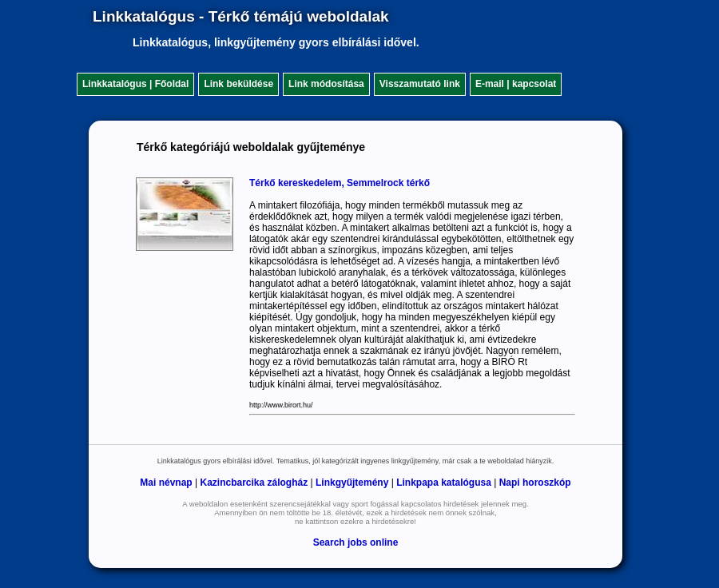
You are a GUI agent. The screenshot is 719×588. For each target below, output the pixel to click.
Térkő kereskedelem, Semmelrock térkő (340, 183)
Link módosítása (326, 84)
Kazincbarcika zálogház (254, 483)
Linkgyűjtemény (352, 483)
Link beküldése (238, 84)
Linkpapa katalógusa (444, 483)
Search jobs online (356, 542)
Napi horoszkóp (535, 483)
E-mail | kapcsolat (516, 84)
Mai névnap (166, 483)
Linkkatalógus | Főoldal (135, 84)
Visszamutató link (420, 84)
